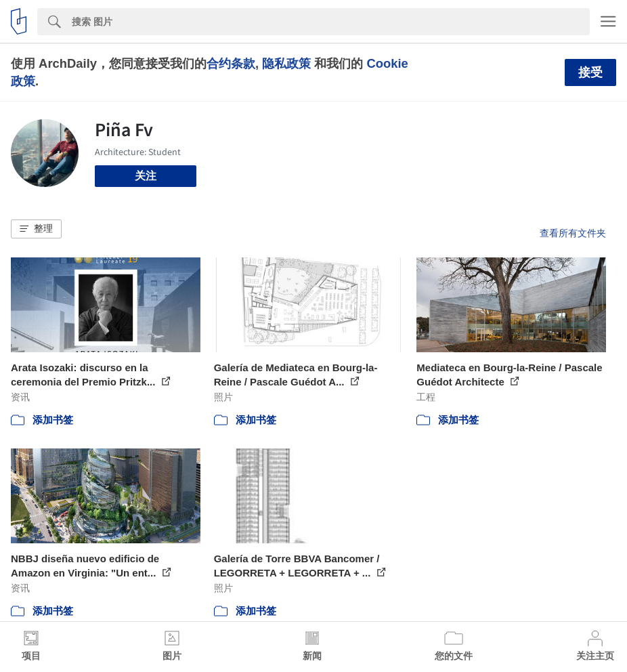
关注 (146, 176)
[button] (36, 229)
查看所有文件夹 (573, 233)
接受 (590, 72)
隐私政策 (286, 63)
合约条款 (231, 63)
